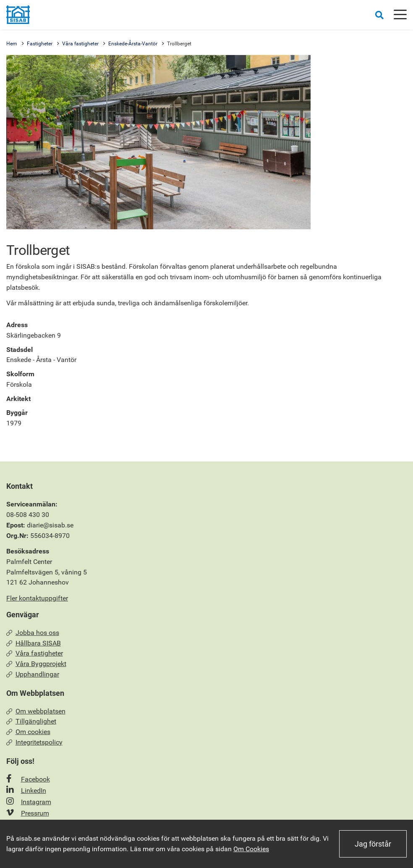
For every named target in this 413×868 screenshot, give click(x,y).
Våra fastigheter (80, 44)
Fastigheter (40, 44)
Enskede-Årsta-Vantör (133, 44)
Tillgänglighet (31, 721)
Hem (12, 44)
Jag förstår (373, 844)
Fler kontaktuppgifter (37, 598)
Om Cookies (251, 849)
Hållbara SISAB (34, 643)
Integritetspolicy (34, 742)
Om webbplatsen (36, 711)
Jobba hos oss (33, 633)
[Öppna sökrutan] (379, 15)
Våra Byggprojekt (36, 664)
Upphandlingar (33, 674)
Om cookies (28, 732)
